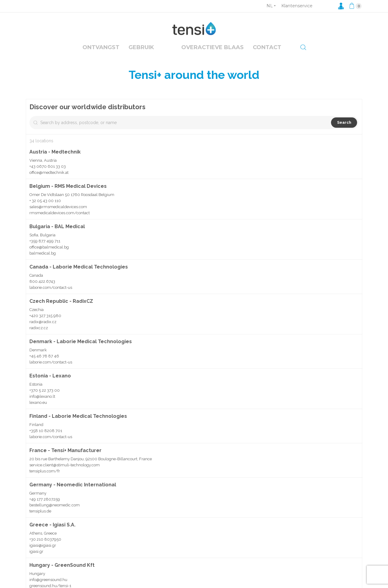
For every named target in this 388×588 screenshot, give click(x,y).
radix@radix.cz (43, 330)
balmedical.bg (43, 262)
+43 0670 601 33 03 (48, 175)
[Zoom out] (355, 115)
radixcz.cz (39, 336)
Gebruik (141, 47)
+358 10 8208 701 (46, 439)
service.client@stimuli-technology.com (65, 478)
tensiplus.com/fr (45, 484)
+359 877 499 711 (45, 250)
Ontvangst (101, 47)
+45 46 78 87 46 (44, 365)
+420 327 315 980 (45, 324)
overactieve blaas (212, 47)
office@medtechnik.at (49, 181)
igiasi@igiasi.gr (43, 559)
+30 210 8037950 (45, 553)
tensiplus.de (40, 524)
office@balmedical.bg (49, 256)
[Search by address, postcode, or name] (75, 131)
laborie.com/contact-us (51, 296)
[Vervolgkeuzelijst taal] (271, 6)
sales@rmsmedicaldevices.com (58, 215)
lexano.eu (38, 411)
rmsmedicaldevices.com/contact (60, 221)
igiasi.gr (36, 565)
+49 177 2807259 (45, 512)
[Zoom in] (355, 106)
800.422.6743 (42, 290)
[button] (298, 316)
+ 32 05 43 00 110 (45, 209)
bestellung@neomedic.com (55, 518)
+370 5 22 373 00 (45, 399)
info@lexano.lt (42, 405)
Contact (267, 47)
